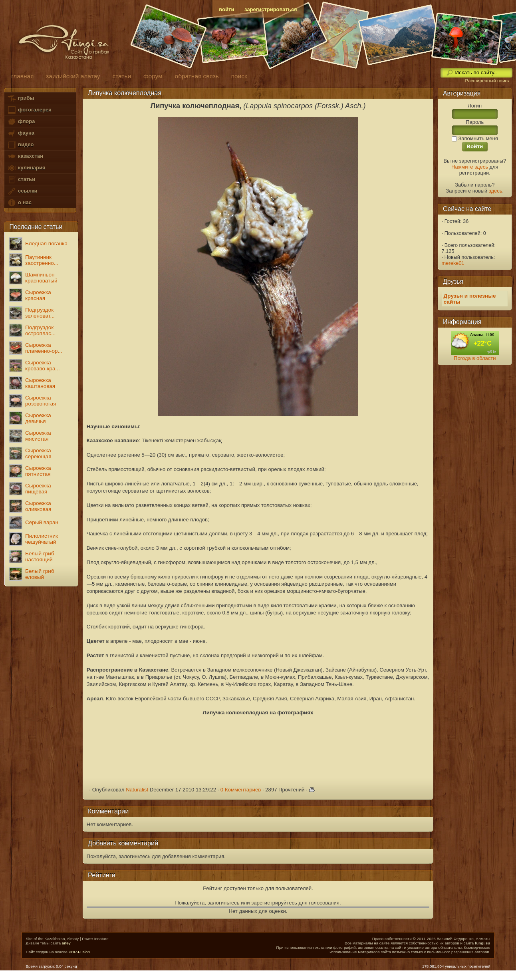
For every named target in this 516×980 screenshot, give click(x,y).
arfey (66, 943)
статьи (21, 180)
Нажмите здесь (470, 167)
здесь (496, 191)
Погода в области (475, 358)
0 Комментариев (241, 790)
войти (226, 9)
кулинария (26, 168)
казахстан (25, 156)
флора (21, 122)
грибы (21, 98)
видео (20, 145)
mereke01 (453, 263)
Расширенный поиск (487, 81)
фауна (21, 133)
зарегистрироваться (271, 9)
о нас (19, 203)
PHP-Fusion (79, 952)
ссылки (22, 191)
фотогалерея (29, 110)
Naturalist (137, 790)
